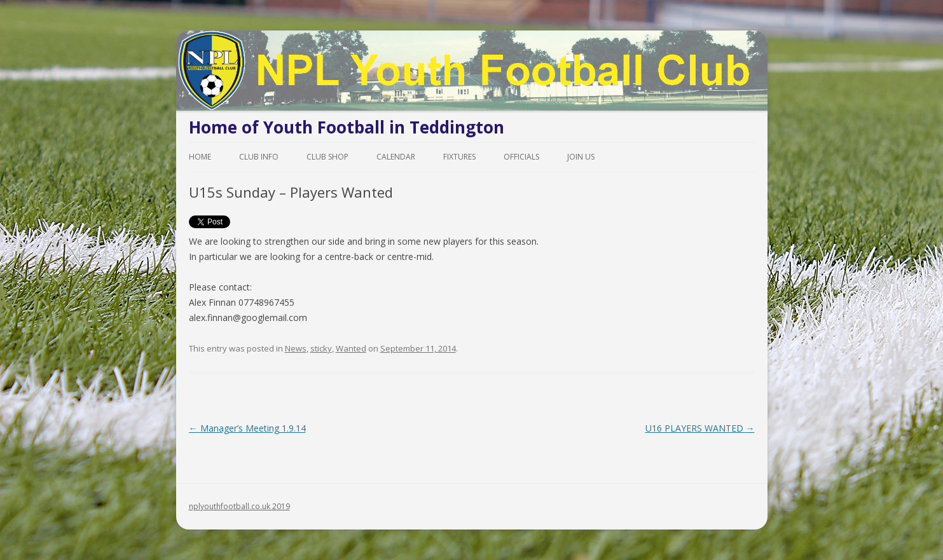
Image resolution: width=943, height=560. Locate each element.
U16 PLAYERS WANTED (700, 428)
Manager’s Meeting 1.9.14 (247, 428)
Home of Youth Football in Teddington (347, 127)
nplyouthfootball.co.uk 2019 (239, 506)
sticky (321, 348)
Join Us (581, 157)
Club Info (259, 157)
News (296, 348)
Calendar (396, 157)
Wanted (351, 348)
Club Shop (327, 157)
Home (200, 157)
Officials (521, 157)
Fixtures (459, 157)
